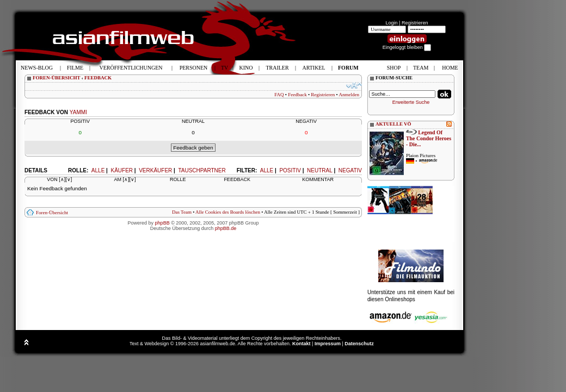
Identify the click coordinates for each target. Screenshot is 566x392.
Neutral (320, 170)
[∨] (69, 179)
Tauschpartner (202, 170)
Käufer (122, 170)
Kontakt (302, 344)
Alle (267, 170)
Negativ (350, 170)
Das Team (182, 212)
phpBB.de (226, 228)
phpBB (162, 223)
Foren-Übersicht (52, 213)
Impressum (328, 344)
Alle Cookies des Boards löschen (228, 212)
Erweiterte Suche (411, 102)
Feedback (297, 95)
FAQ (279, 95)
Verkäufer (155, 170)
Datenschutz (359, 344)
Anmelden (349, 95)
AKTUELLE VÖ (393, 124)
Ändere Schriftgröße (354, 85)
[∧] (62, 179)
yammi (78, 112)
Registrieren (415, 23)
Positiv (290, 170)
